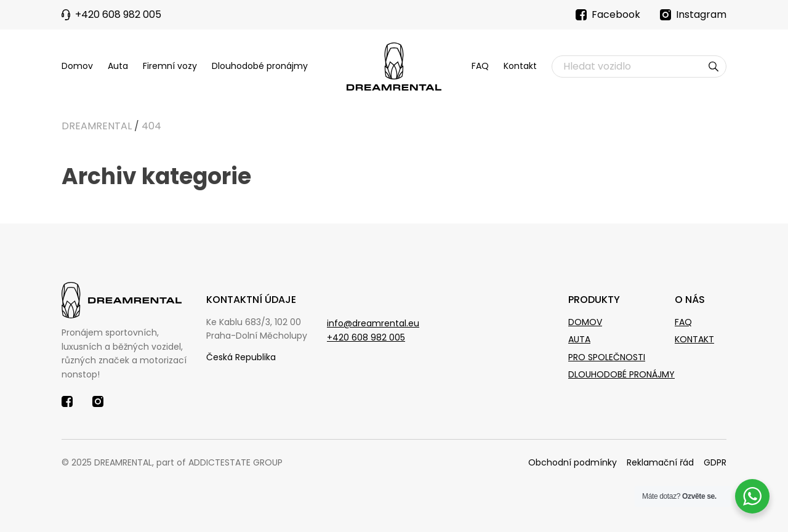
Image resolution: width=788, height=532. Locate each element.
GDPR (715, 462)
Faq (683, 322)
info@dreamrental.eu (373, 323)
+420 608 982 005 (366, 337)
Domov (77, 66)
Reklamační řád (660, 462)
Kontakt (520, 66)
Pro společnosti (607, 357)
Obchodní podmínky (573, 462)
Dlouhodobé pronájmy (260, 66)
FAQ (480, 66)
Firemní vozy (170, 66)
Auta (118, 66)
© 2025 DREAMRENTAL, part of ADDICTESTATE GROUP (172, 462)
